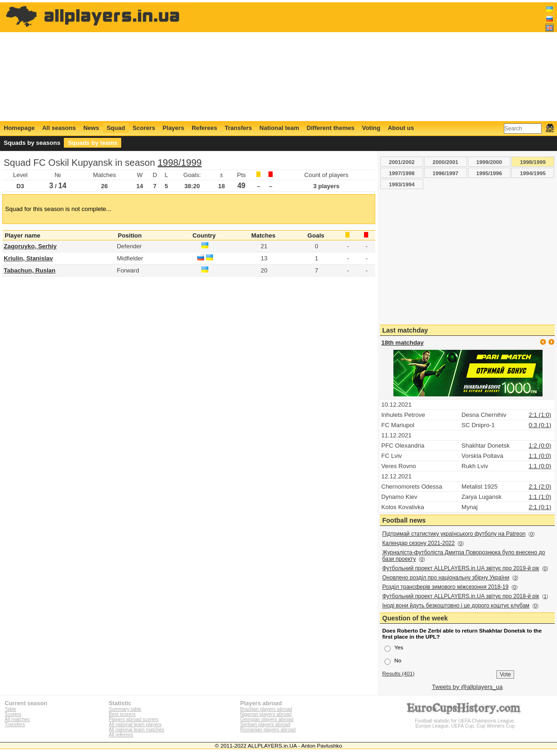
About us (401, 128)
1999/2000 (489, 162)
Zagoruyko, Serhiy (30, 246)
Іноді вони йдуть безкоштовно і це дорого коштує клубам (456, 606)
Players (173, 128)
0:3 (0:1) (540, 425)
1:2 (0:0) (540, 446)
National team (279, 128)
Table (10, 709)
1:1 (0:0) (540, 456)
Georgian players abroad (267, 719)
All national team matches (136, 730)
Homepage (19, 128)
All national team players (135, 725)
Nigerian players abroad (266, 714)
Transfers (238, 128)
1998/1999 (180, 163)
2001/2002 (402, 162)
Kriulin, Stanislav (28, 258)
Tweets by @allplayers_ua (468, 687)
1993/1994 (402, 184)
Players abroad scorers (134, 719)
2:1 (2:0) (540, 487)
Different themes (331, 128)
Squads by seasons (32, 143)
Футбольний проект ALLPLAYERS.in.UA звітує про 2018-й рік (461, 596)
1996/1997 (445, 173)
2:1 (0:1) (540, 507)
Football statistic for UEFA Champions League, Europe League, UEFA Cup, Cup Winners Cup (465, 721)
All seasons (59, 128)
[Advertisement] (384, 61)
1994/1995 (533, 173)
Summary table (125, 709)
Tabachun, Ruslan (30, 270)
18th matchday (402, 343)
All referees (121, 735)
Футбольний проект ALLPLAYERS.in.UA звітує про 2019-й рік (461, 568)
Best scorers (122, 714)
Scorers (144, 128)
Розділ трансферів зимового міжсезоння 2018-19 (445, 587)
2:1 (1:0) (540, 415)
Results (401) (399, 673)
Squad (116, 128)
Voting (371, 128)
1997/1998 (402, 173)
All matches (17, 719)
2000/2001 (445, 162)
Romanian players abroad (268, 730)
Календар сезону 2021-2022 (418, 543)
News (91, 128)
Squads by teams (93, 143)
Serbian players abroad (265, 725)
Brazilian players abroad (266, 709)
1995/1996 (489, 173)
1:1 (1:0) (540, 497)
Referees (204, 128)
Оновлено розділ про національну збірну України (446, 578)
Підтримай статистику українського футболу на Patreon (454, 534)
